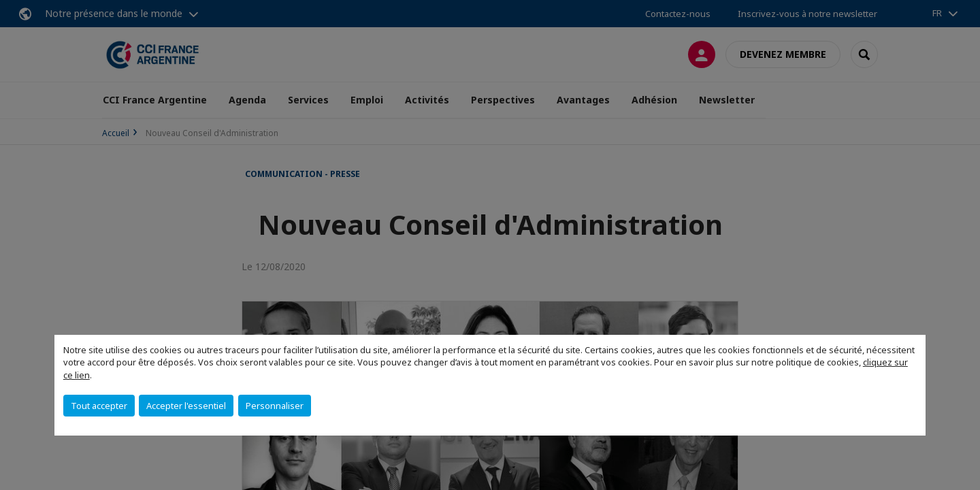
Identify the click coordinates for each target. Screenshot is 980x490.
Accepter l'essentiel (186, 406)
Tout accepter (99, 406)
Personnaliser (275, 406)
